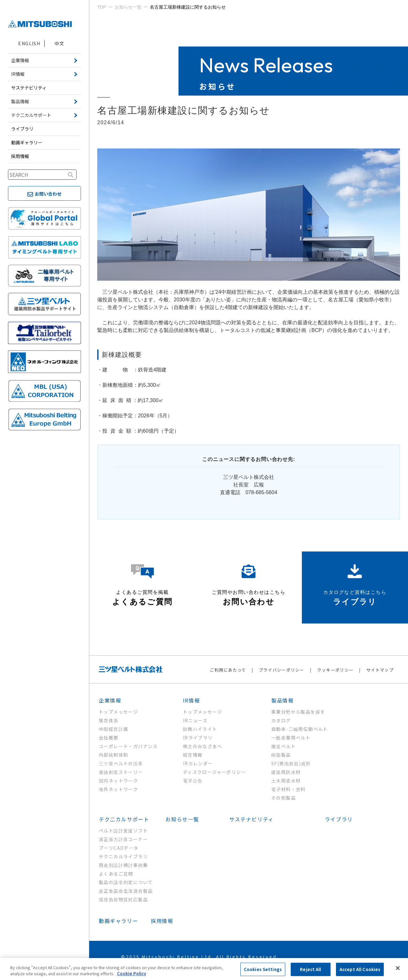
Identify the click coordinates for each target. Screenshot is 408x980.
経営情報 (193, 755)
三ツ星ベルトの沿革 (121, 763)
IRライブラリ (198, 738)
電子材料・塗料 (288, 789)
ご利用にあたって (228, 670)
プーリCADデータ (119, 848)
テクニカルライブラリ (123, 856)
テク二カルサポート (124, 819)
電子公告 (193, 781)
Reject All (310, 969)
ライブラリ (22, 129)
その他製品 (284, 798)
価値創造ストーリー (121, 772)
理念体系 (109, 720)
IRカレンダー (198, 763)
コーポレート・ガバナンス (128, 746)
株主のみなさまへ (203, 746)
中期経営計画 (113, 729)
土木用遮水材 (286, 781)
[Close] (398, 968)
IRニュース (195, 720)
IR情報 (191, 700)
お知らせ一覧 (182, 819)
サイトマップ (380, 670)
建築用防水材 (286, 772)
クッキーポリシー (335, 670)
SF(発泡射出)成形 (291, 763)
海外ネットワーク (118, 789)
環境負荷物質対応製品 (123, 899)
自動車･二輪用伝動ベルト (300, 729)
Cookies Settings (263, 969)
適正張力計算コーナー (123, 839)
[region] (204, 969)
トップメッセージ (118, 712)
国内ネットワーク (118, 781)
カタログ (281, 720)
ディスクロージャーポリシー (215, 772)
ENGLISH (29, 43)
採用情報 (20, 156)
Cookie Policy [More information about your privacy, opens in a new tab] (131, 973)
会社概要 (109, 738)
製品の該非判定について (126, 882)
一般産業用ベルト (291, 738)
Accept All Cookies (360, 969)
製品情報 (282, 700)
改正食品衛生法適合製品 (126, 891)
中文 (59, 43)
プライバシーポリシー (282, 670)
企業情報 (110, 700)
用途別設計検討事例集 (123, 865)
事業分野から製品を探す (298, 712)
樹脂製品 (281, 755)
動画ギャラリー (27, 142)
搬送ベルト (284, 746)
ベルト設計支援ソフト (123, 831)
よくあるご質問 (116, 874)
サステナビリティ (29, 88)
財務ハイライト (200, 729)
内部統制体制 (113, 755)
